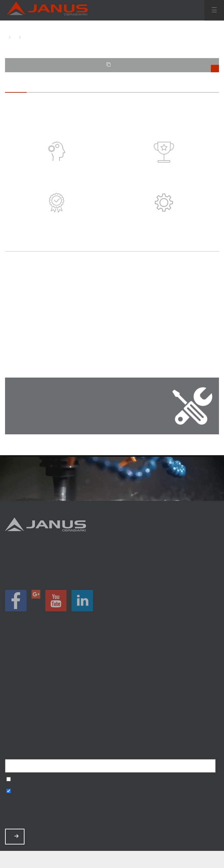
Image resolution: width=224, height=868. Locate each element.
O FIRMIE (13, 37)
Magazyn (112, 676)
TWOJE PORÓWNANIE (163, 67)
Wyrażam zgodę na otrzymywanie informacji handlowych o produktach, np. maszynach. (9, 792)
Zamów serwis (112, 703)
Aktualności (112, 694)
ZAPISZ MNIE (16, 836)
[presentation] (56, 812)
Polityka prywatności (112, 720)
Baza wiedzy (112, 712)
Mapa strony (112, 729)
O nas (112, 685)
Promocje (112, 667)
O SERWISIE (24, 37)
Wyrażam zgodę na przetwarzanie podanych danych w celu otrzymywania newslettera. (9, 780)
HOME (7, 37)
